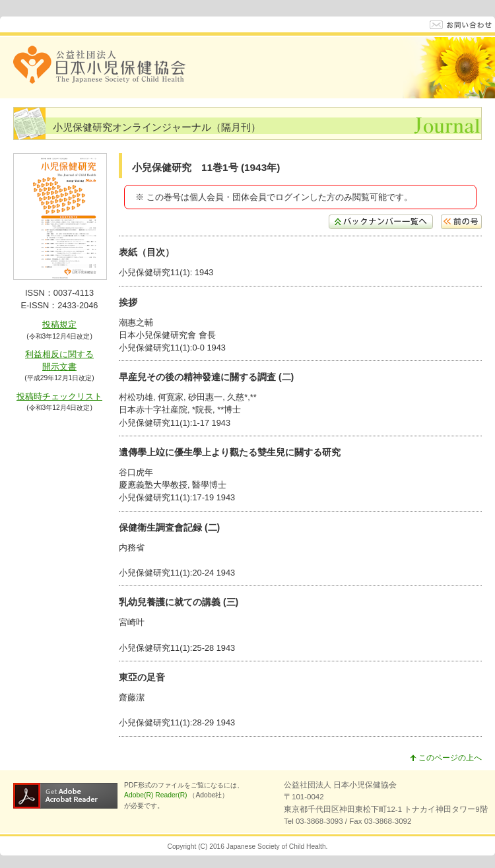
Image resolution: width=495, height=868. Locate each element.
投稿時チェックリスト (59, 396)
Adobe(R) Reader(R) (156, 795)
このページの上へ (446, 758)
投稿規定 (59, 324)
